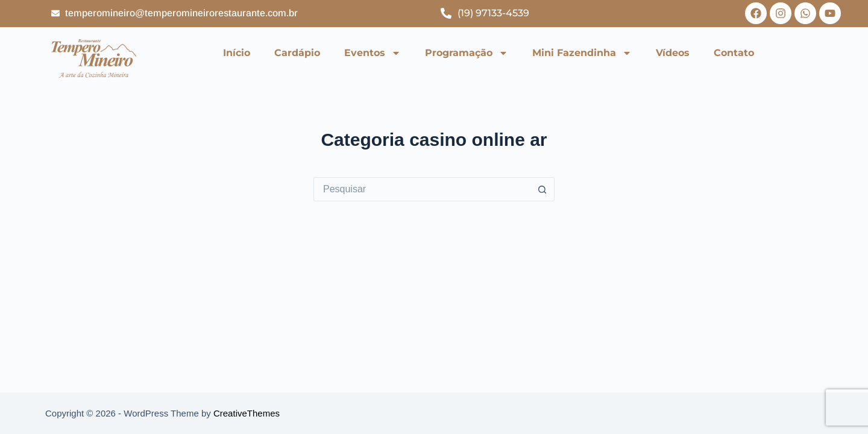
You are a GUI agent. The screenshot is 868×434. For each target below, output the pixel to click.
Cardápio (297, 53)
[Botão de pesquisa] (542, 189)
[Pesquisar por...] (422, 189)
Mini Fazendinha (582, 53)
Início (237, 53)
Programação (467, 53)
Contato (734, 53)
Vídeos (673, 53)
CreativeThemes (247, 413)
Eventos (373, 53)
